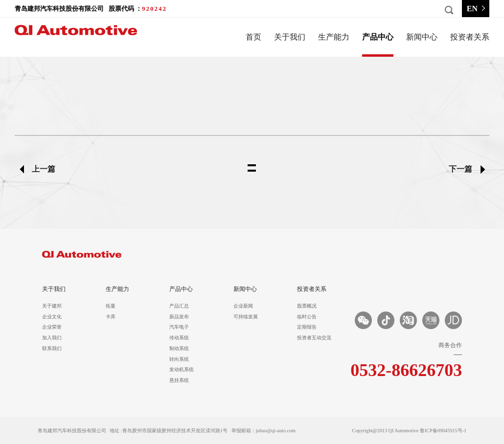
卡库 (111, 317)
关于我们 (290, 37)
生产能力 (334, 37)
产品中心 (378, 37)
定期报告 (307, 327)
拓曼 (111, 306)
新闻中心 (422, 37)
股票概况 (307, 306)
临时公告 (307, 317)
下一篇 (460, 169)
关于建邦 (52, 306)
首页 (253, 37)
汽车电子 (179, 327)
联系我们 (52, 349)
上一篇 (44, 169)
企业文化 (52, 317)
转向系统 (179, 359)
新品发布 (179, 317)
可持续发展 (246, 317)
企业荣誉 (52, 327)
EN (477, 9)
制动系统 (179, 349)
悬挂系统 (179, 380)
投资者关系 (470, 37)
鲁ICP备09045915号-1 (443, 431)
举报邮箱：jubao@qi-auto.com (263, 431)
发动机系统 (182, 370)
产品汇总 (179, 306)
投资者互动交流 (313, 338)
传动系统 (179, 338)
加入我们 (52, 338)
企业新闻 (243, 306)
